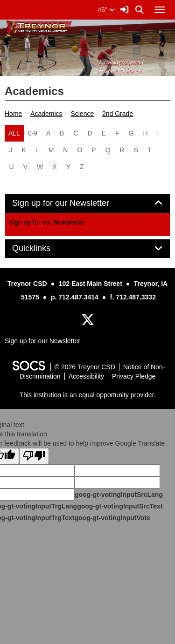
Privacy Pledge (134, 376)
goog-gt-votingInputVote (112, 518)
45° (106, 10)
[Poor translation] (34, 456)
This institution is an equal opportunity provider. (88, 395)
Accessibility (86, 376)
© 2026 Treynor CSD (85, 367)
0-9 (33, 133)
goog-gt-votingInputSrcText (120, 506)
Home (13, 114)
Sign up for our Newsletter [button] (71, 203)
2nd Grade (118, 114)
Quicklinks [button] (42, 248)
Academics (46, 114)
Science (82, 114)
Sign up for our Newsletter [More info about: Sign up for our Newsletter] (47, 222)
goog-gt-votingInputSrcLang (119, 495)
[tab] (87, 203)
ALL (14, 133)
